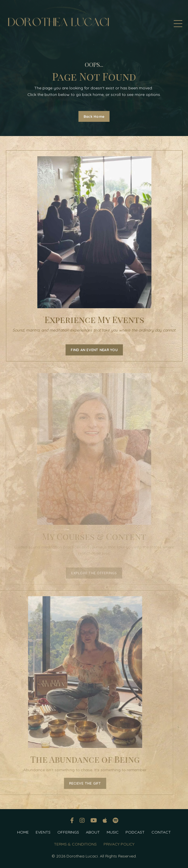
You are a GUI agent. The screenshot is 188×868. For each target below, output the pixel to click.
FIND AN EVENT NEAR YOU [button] (96, 350)
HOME (23, 832)
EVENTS (43, 832)
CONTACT (161, 832)
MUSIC (113, 832)
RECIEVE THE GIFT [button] (75, 783)
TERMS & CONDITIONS (75, 844)
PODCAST (135, 832)
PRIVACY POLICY (119, 844)
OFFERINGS (68, 832)
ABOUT (93, 832)
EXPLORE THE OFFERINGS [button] (94, 573)
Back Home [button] (94, 116)
